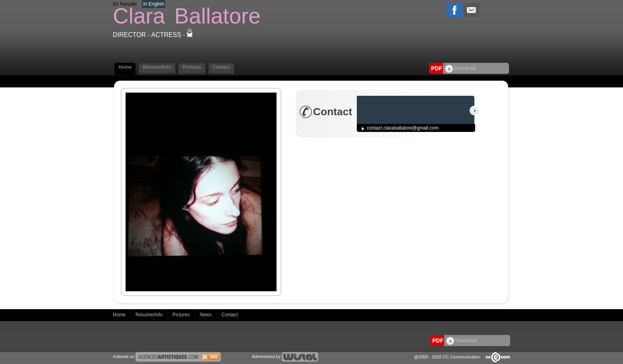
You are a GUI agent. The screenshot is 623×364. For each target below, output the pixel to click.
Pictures (192, 67)
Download (460, 68)
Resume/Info (157, 67)
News (206, 315)
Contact (222, 67)
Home (125, 67)
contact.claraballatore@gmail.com (403, 128)
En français (125, 4)
